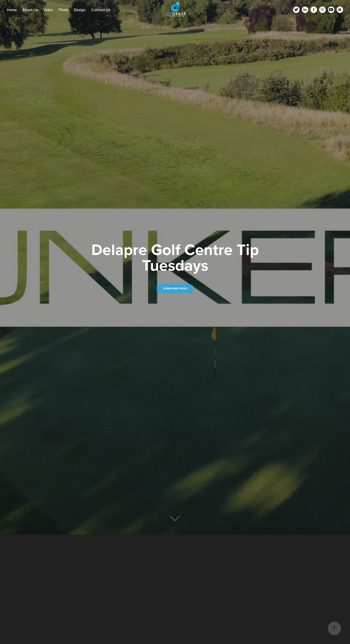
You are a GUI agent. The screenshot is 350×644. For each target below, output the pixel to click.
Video (48, 10)
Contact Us (101, 10)
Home (12, 10)
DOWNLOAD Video (175, 288)
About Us (30, 10)
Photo (64, 10)
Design (80, 10)
